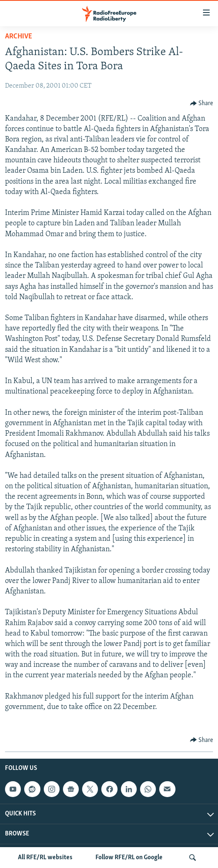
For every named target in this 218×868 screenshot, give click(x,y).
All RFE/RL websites (45, 858)
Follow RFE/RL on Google (129, 858)
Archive (19, 37)
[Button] (202, 103)
